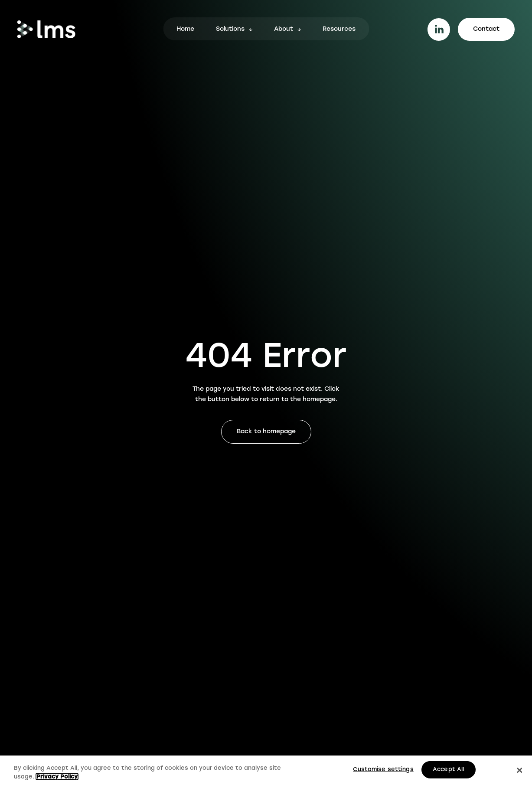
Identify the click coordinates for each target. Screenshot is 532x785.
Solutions (230, 29)
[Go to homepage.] (46, 29)
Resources (339, 29)
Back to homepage (266, 432)
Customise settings (383, 770)
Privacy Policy (57, 777)
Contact (486, 29)
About (284, 29)
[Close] (520, 771)
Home (185, 29)
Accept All (448, 770)
